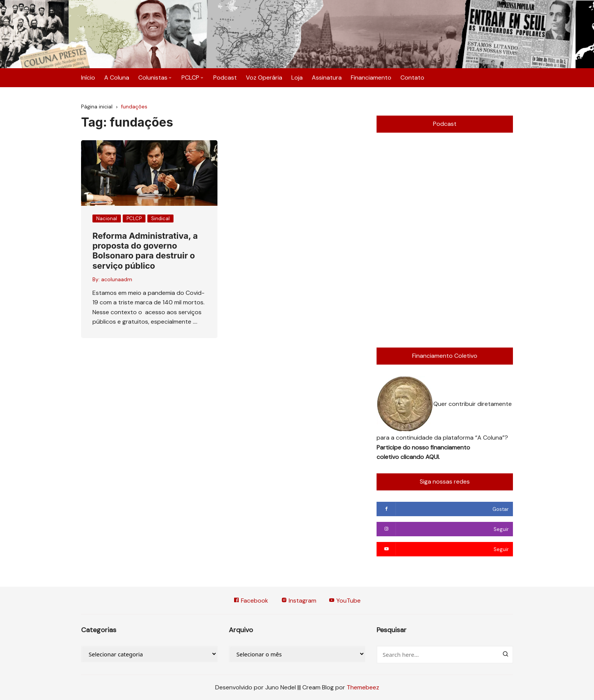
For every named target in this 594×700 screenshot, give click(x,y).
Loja (297, 78)
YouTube (345, 601)
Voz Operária (264, 78)
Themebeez (363, 687)
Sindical (160, 218)
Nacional (107, 218)
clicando (413, 457)
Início (88, 78)
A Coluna (117, 78)
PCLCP (190, 78)
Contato (412, 78)
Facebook (251, 601)
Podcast (225, 78)
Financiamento (371, 78)
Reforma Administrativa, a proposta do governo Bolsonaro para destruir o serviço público (145, 251)
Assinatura (327, 78)
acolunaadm (117, 279)
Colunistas (153, 78)
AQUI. (433, 457)
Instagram (299, 601)
